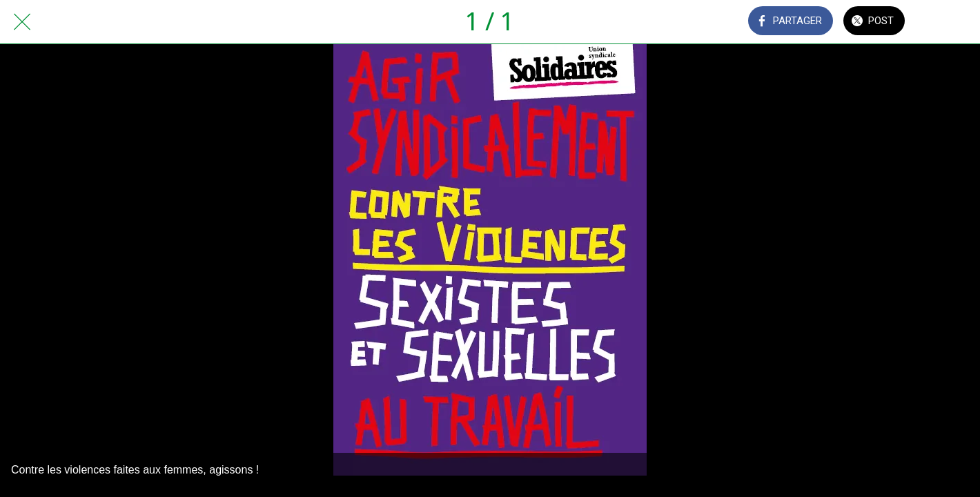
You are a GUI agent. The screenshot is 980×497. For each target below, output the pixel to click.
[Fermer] (22, 22)
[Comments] (944, 22)
